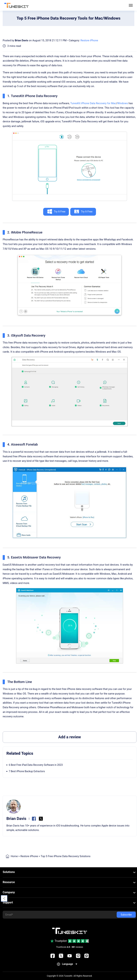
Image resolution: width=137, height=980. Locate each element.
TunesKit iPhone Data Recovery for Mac (93, 103)
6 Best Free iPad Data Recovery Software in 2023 (36, 765)
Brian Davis (21, 40)
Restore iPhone (89, 40)
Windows (123, 103)
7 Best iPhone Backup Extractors (27, 771)
